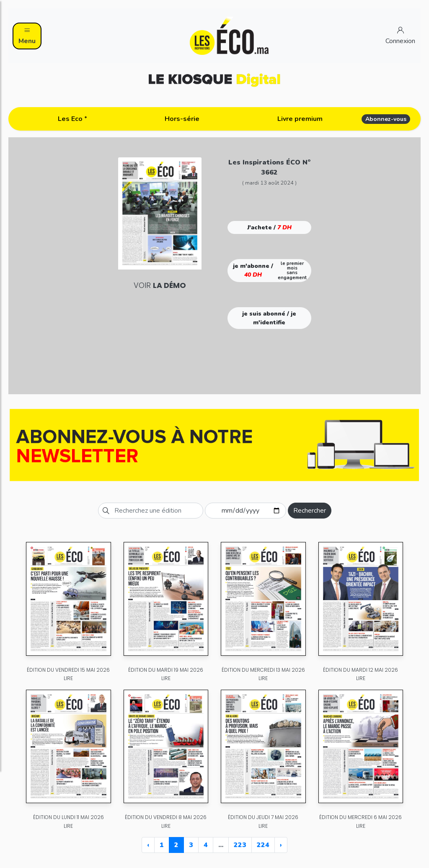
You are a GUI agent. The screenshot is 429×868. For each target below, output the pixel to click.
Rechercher (310, 511)
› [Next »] (281, 845)
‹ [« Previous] (148, 845)
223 (240, 845)
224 (263, 845)
